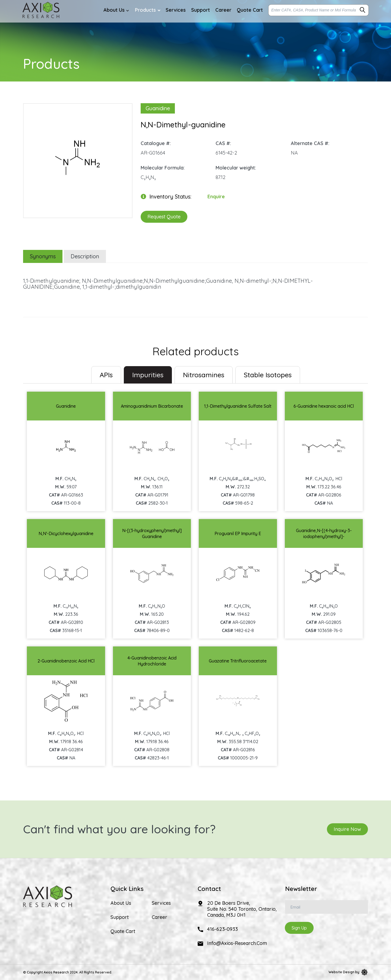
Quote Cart (123, 931)
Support (120, 917)
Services (161, 903)
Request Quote (164, 217)
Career (160, 917)
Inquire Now (347, 829)
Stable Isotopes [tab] (268, 375)
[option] (78, 158)
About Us (121, 903)
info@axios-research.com (237, 943)
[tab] (106, 375)
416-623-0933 (223, 929)
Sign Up (299, 928)
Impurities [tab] (148, 375)
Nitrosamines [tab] (204, 375)
